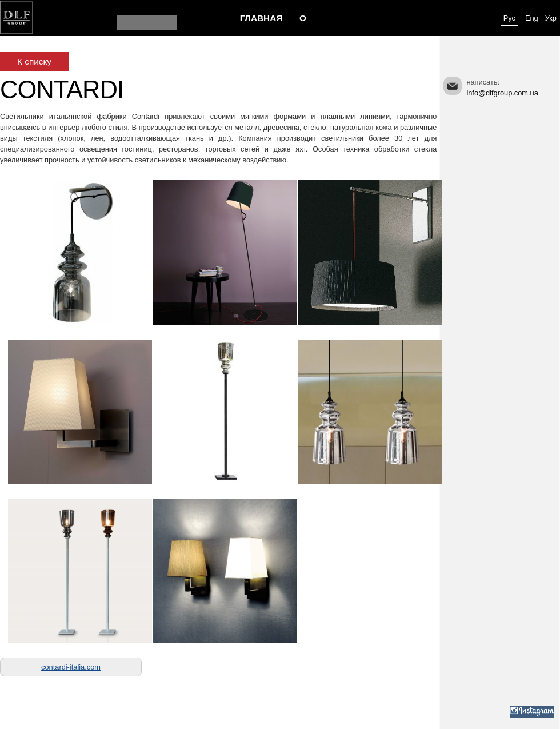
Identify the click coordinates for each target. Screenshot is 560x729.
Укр (551, 18)
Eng (532, 18)
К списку (34, 61)
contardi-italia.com (71, 667)
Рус (509, 18)
